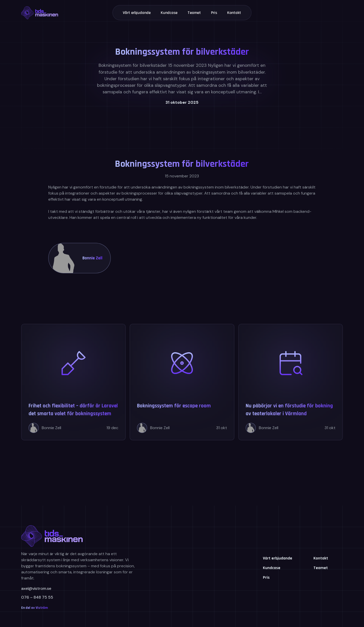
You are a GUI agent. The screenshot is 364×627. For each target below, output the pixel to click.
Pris (214, 13)
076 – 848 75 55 (37, 597)
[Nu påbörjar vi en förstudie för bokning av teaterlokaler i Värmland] (291, 382)
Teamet (194, 13)
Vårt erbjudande (137, 13)
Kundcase (169, 13)
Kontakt (234, 13)
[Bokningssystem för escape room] (182, 382)
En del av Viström (35, 608)
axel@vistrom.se (36, 588)
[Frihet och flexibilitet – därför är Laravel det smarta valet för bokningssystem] (73, 382)
